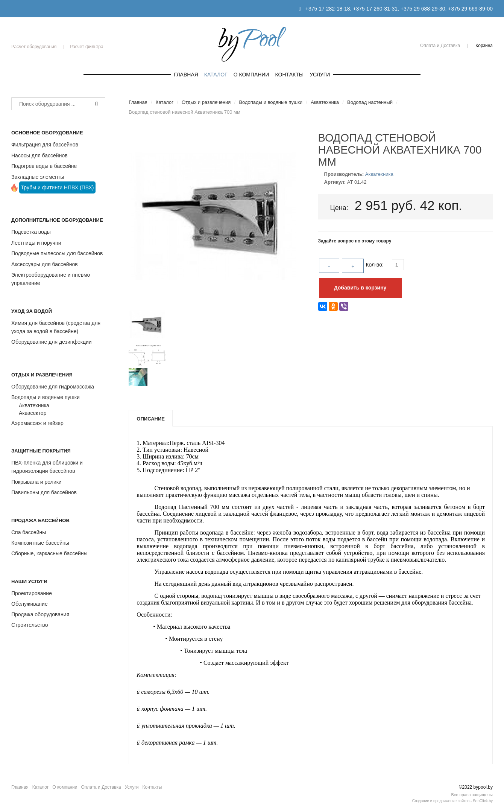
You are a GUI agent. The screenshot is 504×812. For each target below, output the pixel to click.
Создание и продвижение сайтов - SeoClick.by (452, 801)
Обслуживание (30, 604)
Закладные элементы (38, 177)
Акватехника (34, 405)
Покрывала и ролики (36, 482)
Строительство (30, 625)
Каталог (216, 75)
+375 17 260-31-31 (375, 9)
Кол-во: (375, 265)
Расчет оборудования (34, 47)
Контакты (290, 75)
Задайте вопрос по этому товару (355, 241)
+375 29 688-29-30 (423, 9)
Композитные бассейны (40, 543)
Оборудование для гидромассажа (53, 387)
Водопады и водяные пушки (46, 397)
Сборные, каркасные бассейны (49, 553)
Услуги (320, 75)
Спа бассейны (29, 532)
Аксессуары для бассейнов (45, 264)
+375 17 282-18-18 (328, 9)
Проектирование (32, 593)
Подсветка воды (31, 232)
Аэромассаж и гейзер (37, 423)
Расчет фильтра (86, 47)
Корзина (484, 46)
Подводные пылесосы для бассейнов (57, 253)
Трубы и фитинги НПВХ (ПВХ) (58, 187)
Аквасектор (33, 413)
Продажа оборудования (40, 614)
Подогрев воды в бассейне (44, 166)
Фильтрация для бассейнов (45, 145)
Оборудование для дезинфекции (52, 342)
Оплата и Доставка (440, 46)
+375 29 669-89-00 (470, 9)
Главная (186, 75)
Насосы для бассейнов (39, 155)
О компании (251, 75)
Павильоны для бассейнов (44, 492)
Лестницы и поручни (36, 243)
